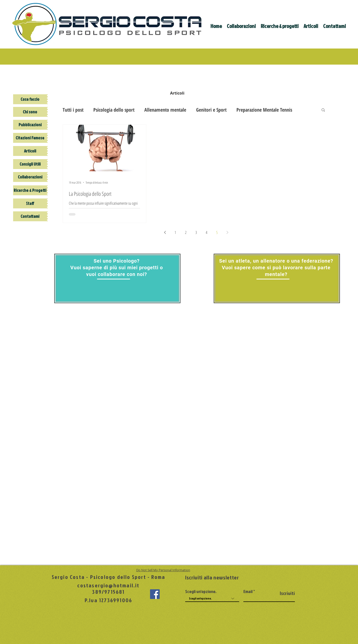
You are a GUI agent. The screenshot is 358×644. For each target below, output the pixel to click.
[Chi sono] (30, 112)
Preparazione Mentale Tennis (264, 110)
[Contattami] (30, 216)
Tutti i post (73, 110)
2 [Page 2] (186, 232)
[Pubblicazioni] (30, 125)
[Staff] (30, 203)
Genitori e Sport (211, 110)
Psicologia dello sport (114, 110)
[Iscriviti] (282, 593)
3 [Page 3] (196, 232)
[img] (177, 76)
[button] (323, 110)
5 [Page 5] (217, 232)
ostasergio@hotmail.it (110, 585)
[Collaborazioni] (30, 177)
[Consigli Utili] (30, 164)
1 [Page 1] (175, 232)
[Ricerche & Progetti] (30, 190)
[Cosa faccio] (30, 99)
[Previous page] (165, 232)
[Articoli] (30, 151)
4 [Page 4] (206, 232)
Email (248, 592)
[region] (117, 278)
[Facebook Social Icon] (155, 594)
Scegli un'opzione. (201, 592)
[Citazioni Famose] (30, 138)
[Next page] (227, 232)
